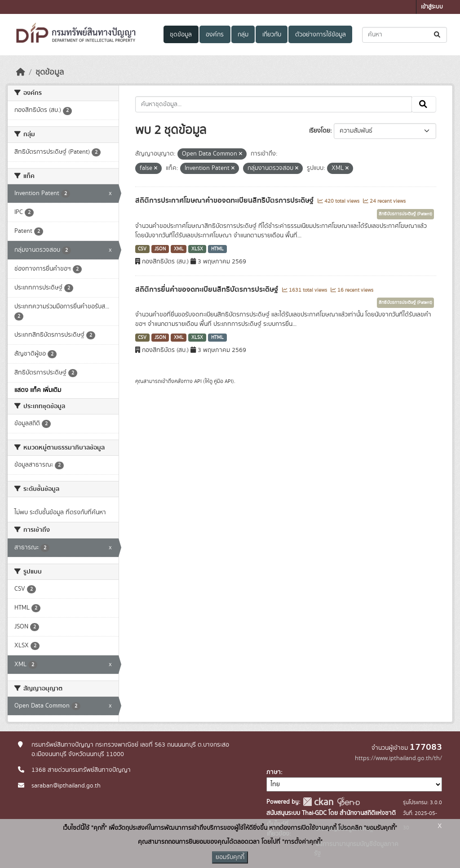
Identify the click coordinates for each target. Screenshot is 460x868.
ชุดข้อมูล (181, 35)
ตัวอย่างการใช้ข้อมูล (321, 35)
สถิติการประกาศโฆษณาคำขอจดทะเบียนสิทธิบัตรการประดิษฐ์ (225, 200)
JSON (160, 249)
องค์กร (215, 35)
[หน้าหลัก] (21, 72)
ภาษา (274, 772)
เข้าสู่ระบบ (432, 7)
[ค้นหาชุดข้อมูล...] (405, 35)
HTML (217, 249)
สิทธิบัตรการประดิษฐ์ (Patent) (405, 214)
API (198, 381)
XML (179, 249)
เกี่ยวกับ (272, 35)
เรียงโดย (320, 131)
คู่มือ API (223, 381)
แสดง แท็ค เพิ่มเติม (38, 390)
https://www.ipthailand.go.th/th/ (398, 758)
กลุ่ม (243, 35)
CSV (142, 249)
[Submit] (438, 35)
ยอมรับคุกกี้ (230, 857)
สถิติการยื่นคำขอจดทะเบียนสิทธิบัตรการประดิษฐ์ (208, 289)
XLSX (197, 249)
